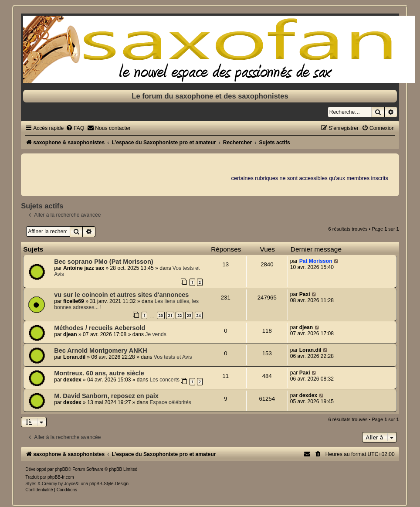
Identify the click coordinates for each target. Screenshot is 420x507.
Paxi (305, 294)
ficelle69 (74, 301)
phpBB (61, 469)
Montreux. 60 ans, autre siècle (99, 373)
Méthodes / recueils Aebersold (100, 328)
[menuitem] (75, 128)
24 (199, 315)
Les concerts (164, 380)
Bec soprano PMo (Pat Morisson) (103, 262)
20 (161, 315)
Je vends (156, 334)
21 (170, 315)
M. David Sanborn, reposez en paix (106, 396)
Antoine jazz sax (84, 268)
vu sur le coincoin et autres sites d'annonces (121, 295)
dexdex (72, 380)
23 (189, 315)
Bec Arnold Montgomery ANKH (100, 350)
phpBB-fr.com (61, 477)
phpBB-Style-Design (109, 484)
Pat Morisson (316, 261)
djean (70, 334)
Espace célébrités (170, 402)
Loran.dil (74, 357)
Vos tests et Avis (173, 357)
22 (180, 315)
